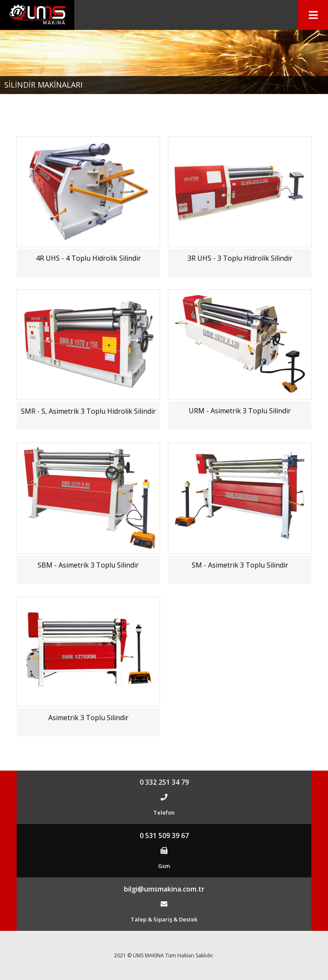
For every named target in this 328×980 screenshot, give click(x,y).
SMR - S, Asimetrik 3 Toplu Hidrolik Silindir (88, 411)
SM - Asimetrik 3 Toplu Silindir (240, 565)
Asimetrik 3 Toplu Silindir (88, 718)
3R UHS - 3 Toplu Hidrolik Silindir (240, 258)
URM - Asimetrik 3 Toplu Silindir (240, 411)
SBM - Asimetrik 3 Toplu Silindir (88, 565)
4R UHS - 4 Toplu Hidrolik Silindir (88, 258)
